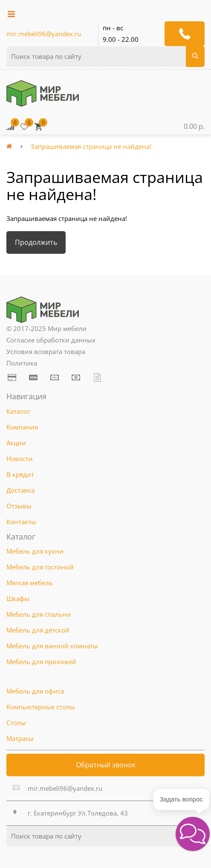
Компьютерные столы (41, 707)
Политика (22, 363)
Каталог (18, 411)
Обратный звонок (106, 765)
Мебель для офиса (35, 691)
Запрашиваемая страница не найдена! (91, 146)
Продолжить (36, 242)
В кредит (20, 474)
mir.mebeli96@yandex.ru (44, 34)
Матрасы (20, 738)
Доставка (20, 490)
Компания (22, 427)
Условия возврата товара (46, 351)
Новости (20, 459)
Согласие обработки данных (51, 340)
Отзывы (19, 506)
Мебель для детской (38, 630)
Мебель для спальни (39, 614)
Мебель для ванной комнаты (52, 646)
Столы (16, 723)
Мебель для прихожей (41, 662)
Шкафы (18, 598)
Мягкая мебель (30, 583)
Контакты (21, 522)
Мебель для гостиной (40, 567)
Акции (16, 443)
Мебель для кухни (35, 551)
